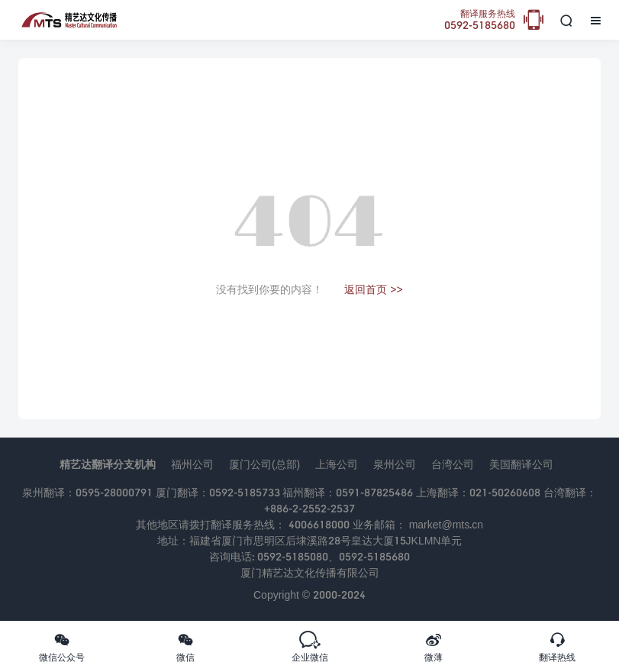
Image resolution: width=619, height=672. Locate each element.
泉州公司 (395, 464)
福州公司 (192, 464)
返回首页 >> (373, 289)
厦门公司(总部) (264, 464)
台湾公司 (453, 464)
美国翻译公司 (521, 464)
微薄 (434, 647)
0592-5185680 (480, 20)
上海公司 (337, 464)
